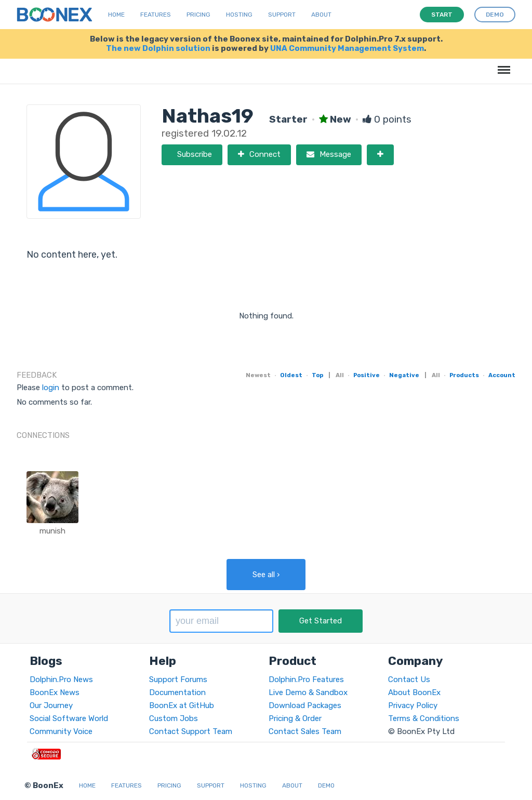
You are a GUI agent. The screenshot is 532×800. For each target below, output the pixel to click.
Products (464, 375)
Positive (367, 375)
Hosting (239, 15)
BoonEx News (55, 692)
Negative (404, 375)
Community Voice (61, 731)
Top (317, 375)
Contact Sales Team (305, 731)
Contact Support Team (191, 731)
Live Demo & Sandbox (308, 692)
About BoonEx (414, 692)
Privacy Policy (413, 705)
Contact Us (409, 679)
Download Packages (305, 705)
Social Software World (69, 718)
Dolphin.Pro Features (306, 679)
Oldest (291, 375)
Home (116, 15)
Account (502, 375)
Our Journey (51, 705)
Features (156, 15)
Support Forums (178, 679)
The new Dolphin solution (158, 48)
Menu (502, 65)
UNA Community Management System (347, 48)
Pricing (198, 15)
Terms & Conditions (424, 718)
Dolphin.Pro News (61, 679)
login (51, 388)
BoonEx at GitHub (182, 705)
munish (52, 531)
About (321, 15)
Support (282, 15)
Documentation (177, 692)
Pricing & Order (295, 718)
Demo (326, 785)
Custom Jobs (174, 718)
